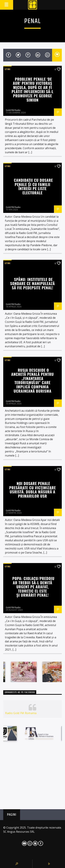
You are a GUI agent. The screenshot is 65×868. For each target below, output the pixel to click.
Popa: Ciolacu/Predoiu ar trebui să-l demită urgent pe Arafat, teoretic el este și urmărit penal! (33, 587)
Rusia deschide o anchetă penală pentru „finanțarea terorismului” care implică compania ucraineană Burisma (32, 380)
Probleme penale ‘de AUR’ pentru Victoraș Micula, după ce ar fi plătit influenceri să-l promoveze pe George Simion (32, 89)
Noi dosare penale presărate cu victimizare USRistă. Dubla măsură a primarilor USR (32, 490)
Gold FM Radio (13, 110)
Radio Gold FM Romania (21, 713)
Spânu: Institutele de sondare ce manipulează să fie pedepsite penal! (32, 283)
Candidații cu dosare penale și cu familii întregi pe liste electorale (33, 186)
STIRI (7, 69)
